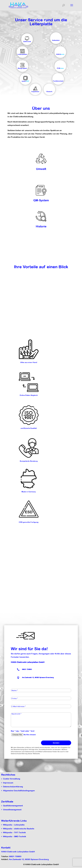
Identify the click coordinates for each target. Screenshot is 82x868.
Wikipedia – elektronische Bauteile (19, 829)
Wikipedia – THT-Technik (14, 832)
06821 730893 (27, 669)
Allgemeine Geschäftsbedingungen (19, 791)
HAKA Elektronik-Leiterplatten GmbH (18, 852)
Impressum (8, 783)
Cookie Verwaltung (12, 779)
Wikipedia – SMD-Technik (15, 836)
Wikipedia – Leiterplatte (14, 825)
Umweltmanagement (12, 810)
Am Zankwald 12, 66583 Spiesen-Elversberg (29, 859)
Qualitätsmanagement (13, 806)
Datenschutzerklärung (13, 787)
